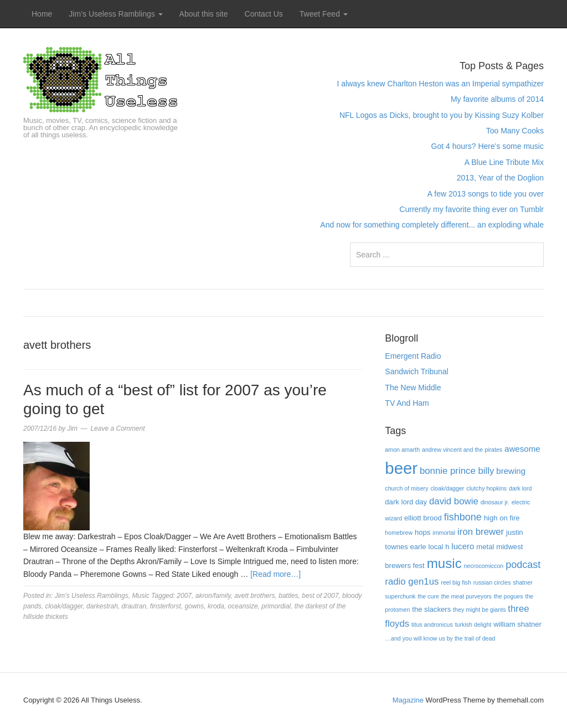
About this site (204, 14)
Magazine (408, 700)
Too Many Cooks (515, 131)
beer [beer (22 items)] (401, 468)
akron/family (213, 596)
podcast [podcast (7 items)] (523, 565)
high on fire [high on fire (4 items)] (502, 518)
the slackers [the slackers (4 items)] (431, 609)
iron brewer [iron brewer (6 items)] (481, 532)
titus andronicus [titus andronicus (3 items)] (432, 624)
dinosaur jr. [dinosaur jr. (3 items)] (495, 502)
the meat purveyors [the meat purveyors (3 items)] (467, 596)
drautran (134, 606)
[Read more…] (275, 574)
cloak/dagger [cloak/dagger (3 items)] (447, 488)
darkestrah (102, 606)
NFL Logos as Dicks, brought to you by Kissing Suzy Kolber (442, 115)
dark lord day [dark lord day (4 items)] (406, 502)
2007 (184, 596)
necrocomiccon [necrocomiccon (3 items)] (484, 566)
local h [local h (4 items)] (439, 547)
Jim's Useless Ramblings (92, 596)
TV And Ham (407, 403)
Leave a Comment (117, 428)
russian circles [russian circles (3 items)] (492, 582)
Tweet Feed (324, 14)
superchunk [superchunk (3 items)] (400, 596)
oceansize (243, 606)
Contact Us (264, 14)
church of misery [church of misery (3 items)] (406, 488)
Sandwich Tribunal (416, 371)
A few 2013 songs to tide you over (486, 194)
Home (42, 14)
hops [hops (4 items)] (422, 532)
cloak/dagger (64, 606)
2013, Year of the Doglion (500, 178)
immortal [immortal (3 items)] (444, 533)
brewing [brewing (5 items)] (511, 471)
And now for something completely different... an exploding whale (432, 225)
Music (140, 596)
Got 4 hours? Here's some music (488, 146)
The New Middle (413, 388)
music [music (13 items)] (444, 563)
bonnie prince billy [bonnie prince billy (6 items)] (457, 471)
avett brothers (254, 596)
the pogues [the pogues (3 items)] (509, 596)
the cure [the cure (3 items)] (428, 596)
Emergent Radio (413, 356)
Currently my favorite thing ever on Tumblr (471, 209)
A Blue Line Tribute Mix (504, 162)
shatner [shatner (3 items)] (523, 582)
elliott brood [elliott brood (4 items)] (423, 518)
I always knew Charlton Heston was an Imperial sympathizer (440, 84)
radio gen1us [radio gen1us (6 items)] (412, 582)
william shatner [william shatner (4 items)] (517, 624)
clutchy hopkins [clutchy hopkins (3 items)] (486, 488)
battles (288, 596)
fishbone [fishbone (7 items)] (463, 517)
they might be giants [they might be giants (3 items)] (479, 610)
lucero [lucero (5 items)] (463, 546)
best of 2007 (320, 596)
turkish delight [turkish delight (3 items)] (473, 624)
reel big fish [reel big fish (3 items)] (456, 582)
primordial (276, 606)
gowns (195, 606)
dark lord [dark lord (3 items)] (520, 488)
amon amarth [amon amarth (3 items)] (402, 450)
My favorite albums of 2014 (497, 99)
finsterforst (166, 606)
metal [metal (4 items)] (485, 547)
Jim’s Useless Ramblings (115, 14)
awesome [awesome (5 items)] (522, 449)
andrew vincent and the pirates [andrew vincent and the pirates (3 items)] (462, 450)
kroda (216, 606)
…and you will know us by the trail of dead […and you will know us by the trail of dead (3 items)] (440, 638)
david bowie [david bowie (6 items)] (454, 501)
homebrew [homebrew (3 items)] (399, 533)
